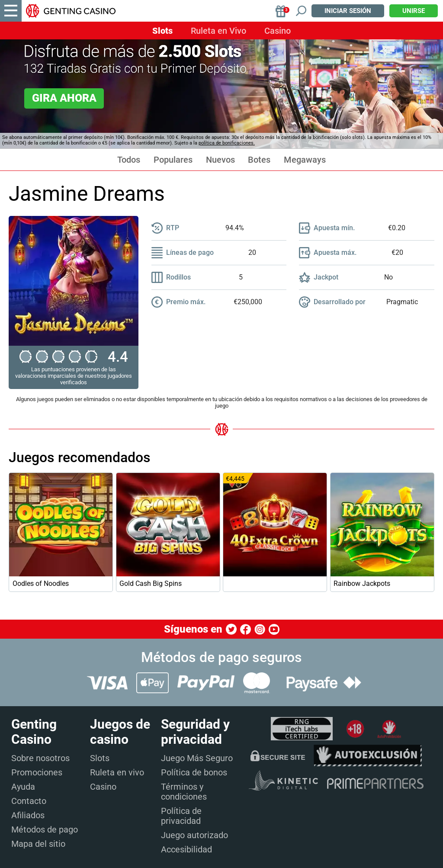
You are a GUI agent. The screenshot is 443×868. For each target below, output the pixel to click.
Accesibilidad (186, 849)
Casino (278, 31)
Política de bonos (194, 772)
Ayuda (23, 787)
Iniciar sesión (348, 11)
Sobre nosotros (40, 758)
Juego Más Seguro (197, 758)
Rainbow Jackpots (362, 583)
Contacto (29, 801)
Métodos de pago (45, 829)
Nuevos (220, 160)
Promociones (37, 772)
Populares (173, 160)
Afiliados (28, 815)
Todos (129, 160)
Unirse (414, 11)
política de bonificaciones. (227, 143)
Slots (162, 31)
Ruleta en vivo (117, 772)
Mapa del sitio (38, 844)
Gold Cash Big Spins (151, 583)
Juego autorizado (194, 835)
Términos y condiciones (184, 792)
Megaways (305, 160)
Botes (259, 160)
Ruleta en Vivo (218, 31)
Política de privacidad (181, 816)
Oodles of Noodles (41, 583)
